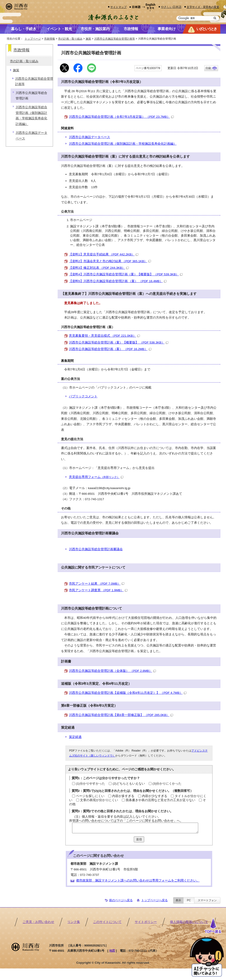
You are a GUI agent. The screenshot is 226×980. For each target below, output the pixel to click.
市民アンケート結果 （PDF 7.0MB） (97, 584)
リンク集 (74, 922)
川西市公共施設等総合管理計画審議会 (96, 549)
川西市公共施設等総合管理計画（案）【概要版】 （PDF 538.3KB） (119, 342)
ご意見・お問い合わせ (38, 922)
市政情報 (49, 39)
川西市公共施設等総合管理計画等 (115, 39)
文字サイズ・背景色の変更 (203, 7)
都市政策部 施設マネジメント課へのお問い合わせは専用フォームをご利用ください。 (138, 880)
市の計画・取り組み (70, 39)
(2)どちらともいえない (129, 784)
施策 (88, 39)
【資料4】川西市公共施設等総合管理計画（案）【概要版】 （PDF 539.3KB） (126, 274)
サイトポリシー (146, 922)
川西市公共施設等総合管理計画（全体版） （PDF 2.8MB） (112, 671)
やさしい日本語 (171, 7)
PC (189, 900)
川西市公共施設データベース (89, 137)
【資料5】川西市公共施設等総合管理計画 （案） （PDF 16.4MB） (118, 281)
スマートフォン (207, 900)
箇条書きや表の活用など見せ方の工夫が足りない (160, 800)
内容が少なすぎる (155, 796)
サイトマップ (118, 7)
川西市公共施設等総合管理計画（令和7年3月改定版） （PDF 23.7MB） (121, 117)
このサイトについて (107, 922)
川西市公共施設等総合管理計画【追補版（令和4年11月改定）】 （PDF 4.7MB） (128, 693)
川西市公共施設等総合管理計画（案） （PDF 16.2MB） (110, 349)
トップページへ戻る (154, 900)
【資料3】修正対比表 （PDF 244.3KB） (99, 268)
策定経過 (75, 737)
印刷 (208, 68)
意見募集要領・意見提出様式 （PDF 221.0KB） (104, 336)
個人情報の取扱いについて (189, 922)
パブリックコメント (83, 396)
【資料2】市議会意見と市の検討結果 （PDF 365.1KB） (110, 261)
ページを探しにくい (90, 796)
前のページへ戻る (121, 900)
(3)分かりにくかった (167, 784)
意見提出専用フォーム (96, 477)
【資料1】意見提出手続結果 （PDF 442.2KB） (104, 254)
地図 (112, 951)
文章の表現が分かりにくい (99, 800)
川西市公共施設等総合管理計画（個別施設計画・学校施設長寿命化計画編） (123, 144)
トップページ (33, 39)
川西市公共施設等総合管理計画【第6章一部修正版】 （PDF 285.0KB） (121, 715)
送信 (139, 839)
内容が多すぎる (123, 796)
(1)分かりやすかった (91, 784)
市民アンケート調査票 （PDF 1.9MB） (98, 590)
